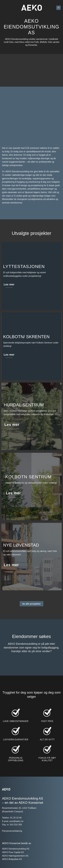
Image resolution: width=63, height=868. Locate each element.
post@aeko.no (16, 829)
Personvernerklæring (12, 839)
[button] (58, 8)
